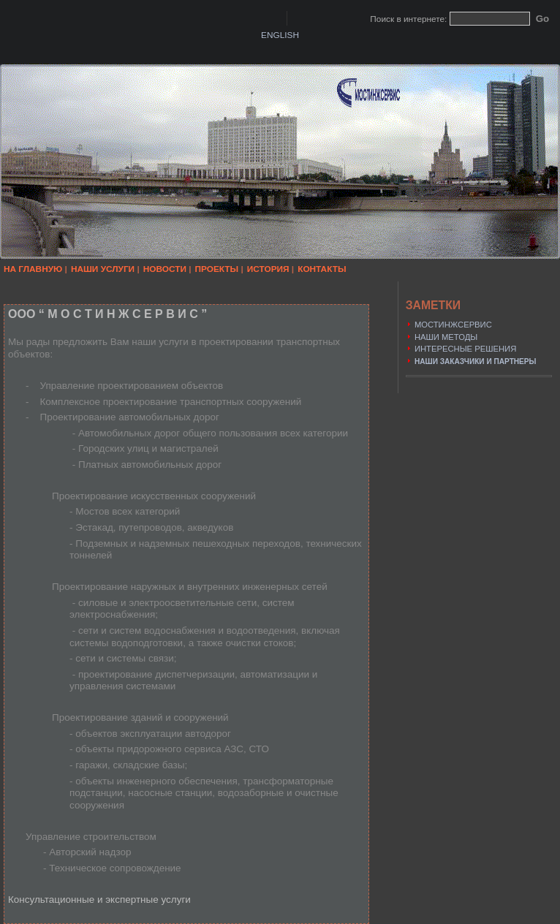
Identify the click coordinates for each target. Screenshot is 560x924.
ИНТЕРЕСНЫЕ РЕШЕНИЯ (465, 349)
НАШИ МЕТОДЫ (446, 337)
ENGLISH (280, 35)
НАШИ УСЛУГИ (103, 269)
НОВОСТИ (165, 269)
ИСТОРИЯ (268, 269)
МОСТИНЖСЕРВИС (453, 325)
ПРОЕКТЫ (217, 269)
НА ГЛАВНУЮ (33, 269)
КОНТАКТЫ (322, 269)
